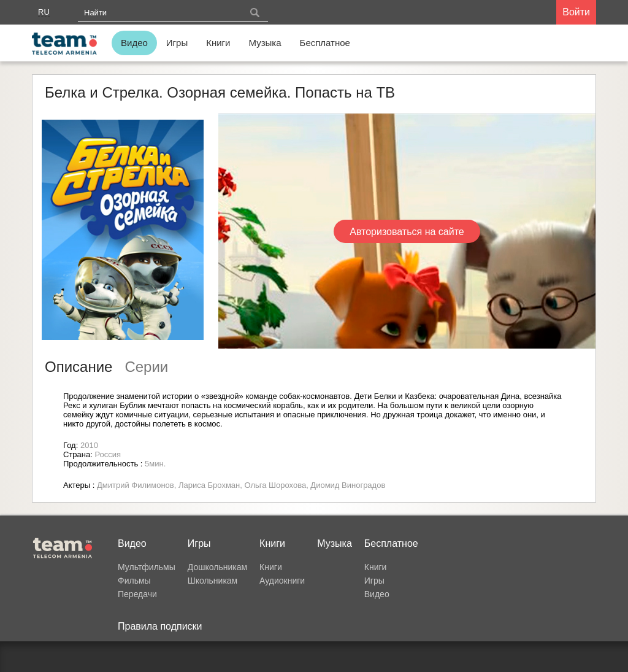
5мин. (155, 464)
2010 (89, 445)
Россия (108, 454)
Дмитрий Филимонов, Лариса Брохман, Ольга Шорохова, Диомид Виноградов (241, 485)
